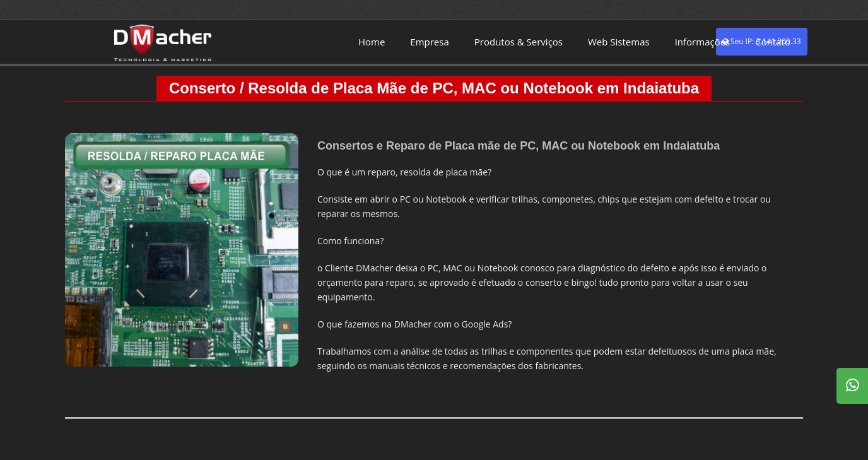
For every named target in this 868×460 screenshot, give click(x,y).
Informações (703, 42)
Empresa (429, 42)
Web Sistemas (619, 42)
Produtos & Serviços (519, 42)
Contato (773, 42)
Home (372, 42)
